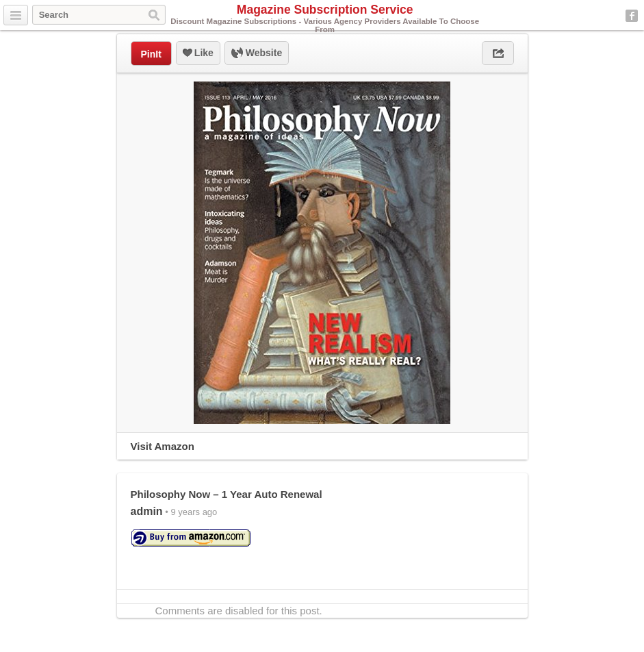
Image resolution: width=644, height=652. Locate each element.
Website (257, 53)
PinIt (151, 54)
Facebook (632, 16)
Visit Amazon (163, 446)
